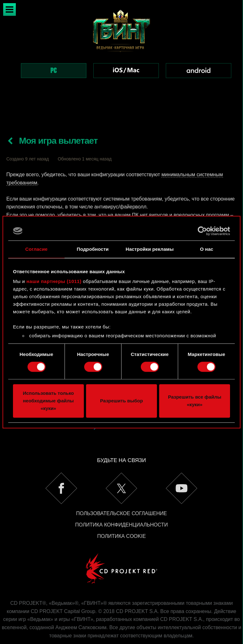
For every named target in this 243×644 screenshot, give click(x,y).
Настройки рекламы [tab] (150, 249)
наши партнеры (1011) (54, 281)
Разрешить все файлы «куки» (195, 401)
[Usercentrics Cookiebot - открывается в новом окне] (202, 231)
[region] (121, 52)
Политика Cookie (121, 514)
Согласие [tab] (36, 249)
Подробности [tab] (93, 249)
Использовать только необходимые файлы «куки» (48, 401)
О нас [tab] (207, 249)
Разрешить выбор (121, 401)
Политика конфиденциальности (122, 502)
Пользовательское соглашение (121, 491)
